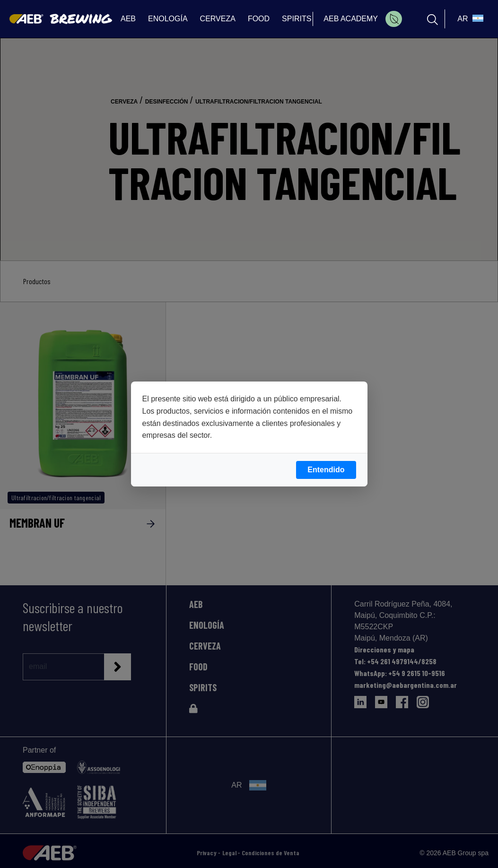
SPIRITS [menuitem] (297, 19)
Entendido (326, 470)
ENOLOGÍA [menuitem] (168, 19)
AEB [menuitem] (128, 19)
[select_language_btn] (469, 19)
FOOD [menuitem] (259, 19)
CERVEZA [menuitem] (218, 19)
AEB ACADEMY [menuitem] (351, 19)
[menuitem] (394, 19)
